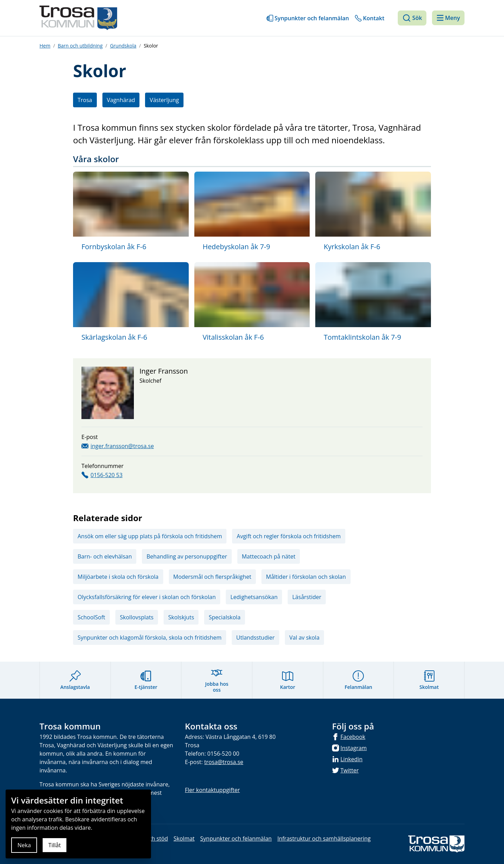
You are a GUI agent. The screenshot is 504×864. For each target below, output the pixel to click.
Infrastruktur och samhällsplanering (324, 838)
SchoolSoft (91, 617)
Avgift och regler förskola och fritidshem (289, 536)
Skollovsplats (137, 617)
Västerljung (164, 100)
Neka (24, 845)
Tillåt (55, 845)
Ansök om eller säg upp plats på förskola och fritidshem (150, 536)
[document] (78, 824)
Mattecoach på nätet (269, 556)
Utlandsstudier (255, 638)
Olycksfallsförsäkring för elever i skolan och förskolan (147, 597)
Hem (45, 46)
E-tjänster (146, 680)
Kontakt (374, 18)
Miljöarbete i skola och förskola (118, 577)
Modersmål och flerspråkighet (213, 577)
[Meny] (448, 18)
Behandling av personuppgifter (187, 556)
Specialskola (225, 617)
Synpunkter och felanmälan (312, 18)
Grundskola (123, 46)
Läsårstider (307, 597)
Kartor (287, 680)
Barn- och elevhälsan (105, 556)
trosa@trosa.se (224, 762)
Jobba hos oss (217, 680)
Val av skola (304, 638)
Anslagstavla (75, 680)
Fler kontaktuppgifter (212, 790)
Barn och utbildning (80, 46)
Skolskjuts (181, 617)
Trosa (85, 100)
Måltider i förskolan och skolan (306, 577)
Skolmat (429, 680)
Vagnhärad (121, 100)
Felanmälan (358, 680)
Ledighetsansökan (254, 597)
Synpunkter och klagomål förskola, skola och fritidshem (150, 638)
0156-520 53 (107, 475)
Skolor (151, 46)
